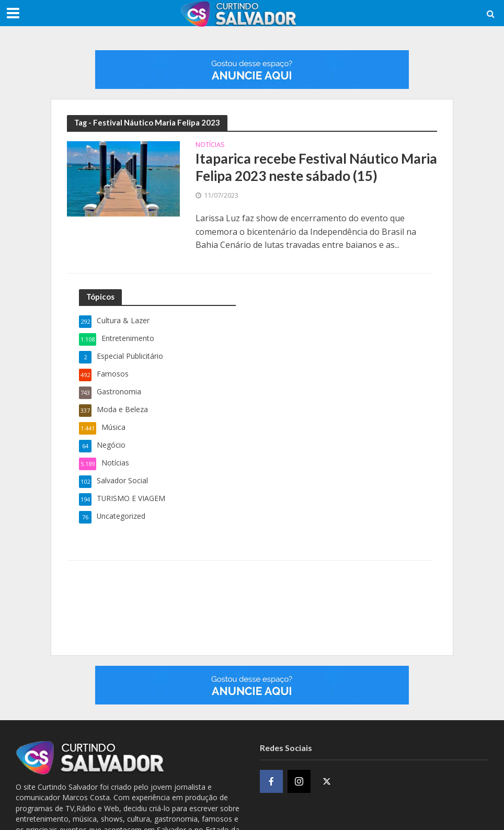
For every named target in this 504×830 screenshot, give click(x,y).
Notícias (210, 145)
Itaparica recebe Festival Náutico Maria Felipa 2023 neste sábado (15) (316, 167)
